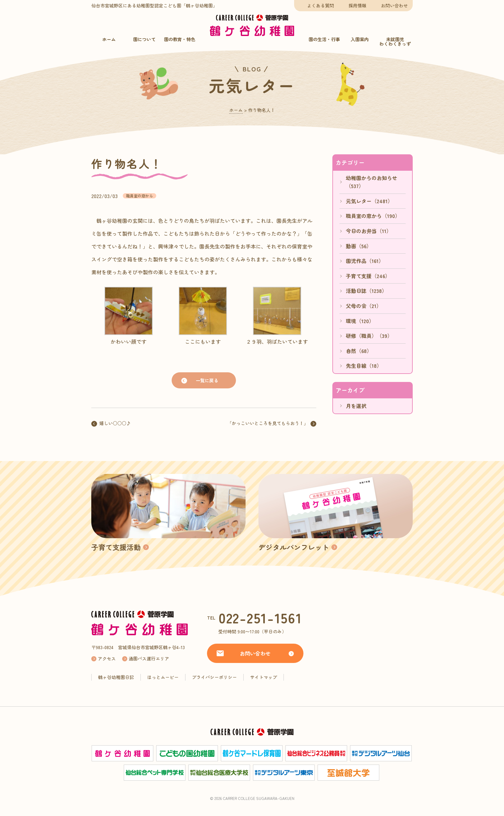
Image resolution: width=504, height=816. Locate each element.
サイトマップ (264, 677)
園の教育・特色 (180, 39)
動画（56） (359, 246)
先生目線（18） (364, 366)
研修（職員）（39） (369, 336)
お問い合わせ (394, 5)
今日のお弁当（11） (369, 231)
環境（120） (360, 321)
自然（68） (359, 351)
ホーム (109, 39)
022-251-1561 (260, 617)
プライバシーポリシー (214, 677)
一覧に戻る (207, 380)
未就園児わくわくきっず (395, 41)
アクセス (107, 658)
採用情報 (357, 5)
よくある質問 (320, 5)
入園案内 (360, 39)
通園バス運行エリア (149, 658)
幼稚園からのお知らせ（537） (372, 182)
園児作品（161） (365, 261)
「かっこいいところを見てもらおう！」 (268, 423)
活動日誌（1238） (366, 291)
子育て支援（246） (368, 276)
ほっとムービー (163, 677)
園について (144, 39)
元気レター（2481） (369, 201)
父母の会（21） (364, 306)
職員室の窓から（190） (373, 216)
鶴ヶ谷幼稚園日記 (116, 677)
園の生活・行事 (324, 39)
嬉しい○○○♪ (115, 423)
